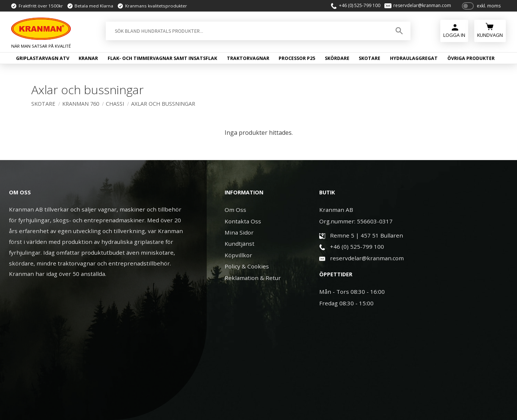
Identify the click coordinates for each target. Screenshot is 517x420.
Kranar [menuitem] (88, 59)
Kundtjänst (240, 244)
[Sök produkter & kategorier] (246, 31)
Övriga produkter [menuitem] (471, 59)
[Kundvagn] (490, 30)
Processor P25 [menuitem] (297, 59)
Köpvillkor (238, 255)
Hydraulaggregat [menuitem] (414, 59)
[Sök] (399, 31)
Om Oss (235, 210)
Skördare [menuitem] (337, 59)
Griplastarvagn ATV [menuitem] (43, 59)
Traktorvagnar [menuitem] (248, 59)
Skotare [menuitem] (369, 59)
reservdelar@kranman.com (421, 6)
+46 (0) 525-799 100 (359, 6)
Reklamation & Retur (253, 278)
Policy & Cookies (247, 266)
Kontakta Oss (243, 221)
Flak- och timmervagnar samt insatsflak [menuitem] (162, 59)
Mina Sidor (239, 232)
